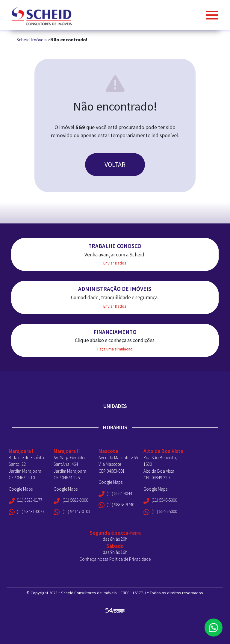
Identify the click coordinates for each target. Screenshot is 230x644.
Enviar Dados (115, 263)
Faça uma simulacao (115, 349)
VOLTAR (115, 164)
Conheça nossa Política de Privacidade (115, 559)
